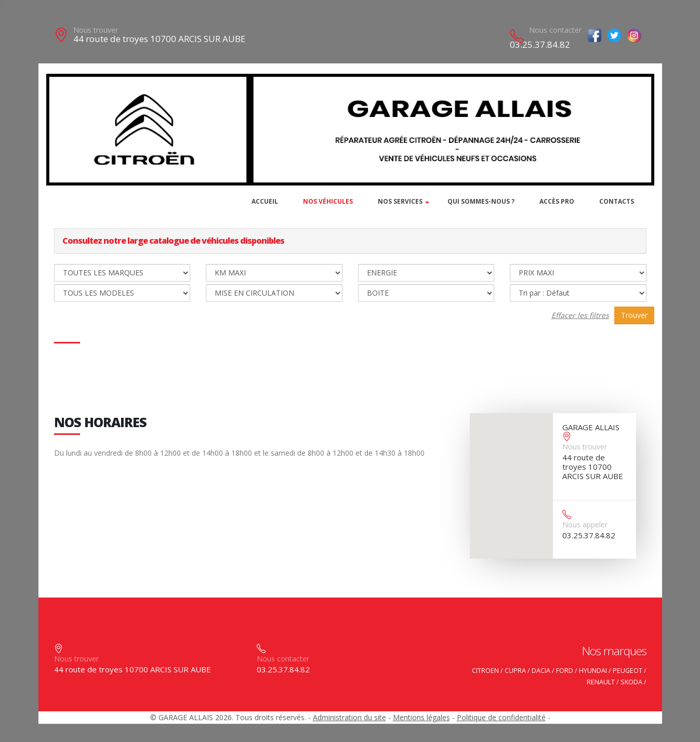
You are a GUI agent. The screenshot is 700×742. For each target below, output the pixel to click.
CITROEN (485, 671)
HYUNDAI (593, 671)
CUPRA (515, 671)
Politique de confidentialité (501, 717)
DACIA (541, 671)
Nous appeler (585, 525)
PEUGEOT (628, 671)
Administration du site (349, 717)
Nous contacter (555, 30)
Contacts (617, 201)
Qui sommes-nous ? (481, 201)
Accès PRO (557, 201)
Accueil (265, 201)
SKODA (631, 682)
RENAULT (601, 682)
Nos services (400, 201)
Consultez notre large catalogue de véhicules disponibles (173, 241)
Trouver (634, 315)
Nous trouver (96, 30)
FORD (565, 671)
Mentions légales (421, 717)
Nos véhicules (328, 201)
